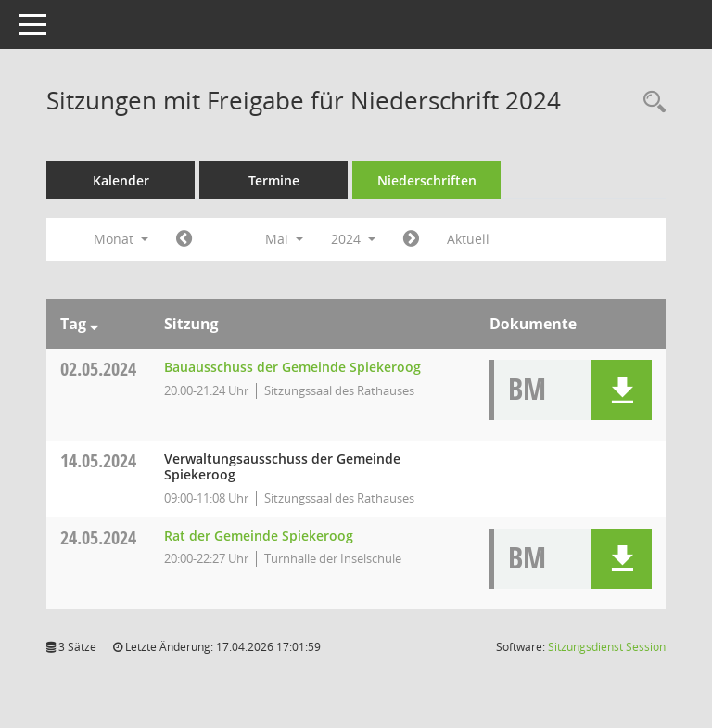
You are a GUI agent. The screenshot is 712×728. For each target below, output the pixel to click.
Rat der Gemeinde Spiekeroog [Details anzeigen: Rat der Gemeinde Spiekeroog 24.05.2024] (259, 536)
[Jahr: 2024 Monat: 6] (411, 239)
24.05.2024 (98, 537)
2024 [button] (353, 239)
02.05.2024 (98, 369)
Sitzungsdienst (607, 647)
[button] (622, 390)
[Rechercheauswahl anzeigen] (650, 102)
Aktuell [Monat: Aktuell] (468, 239)
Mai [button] (284, 239)
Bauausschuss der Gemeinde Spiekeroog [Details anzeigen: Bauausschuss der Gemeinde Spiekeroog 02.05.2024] (292, 367)
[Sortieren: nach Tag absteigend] (94, 324)
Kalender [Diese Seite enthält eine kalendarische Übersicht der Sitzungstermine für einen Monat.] (121, 180)
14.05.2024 (98, 460)
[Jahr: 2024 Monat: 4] (184, 239)
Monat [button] (121, 239)
